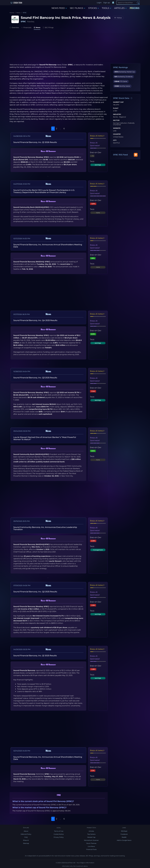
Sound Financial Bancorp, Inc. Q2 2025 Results (35, 592)
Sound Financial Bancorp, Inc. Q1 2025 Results (35, 656)
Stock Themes (91, 843)
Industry (117, 114)
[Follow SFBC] (118, 18)
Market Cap (118, 102)
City (115, 140)
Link (115, 131)
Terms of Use (59, 831)
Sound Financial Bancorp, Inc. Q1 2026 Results (35, 142)
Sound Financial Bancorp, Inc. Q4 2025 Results (35, 320)
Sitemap (26, 843)
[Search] (128, 3)
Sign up (107, 3)
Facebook (124, 834)
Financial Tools (91, 849)
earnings (98, 165)
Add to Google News (124, 840)
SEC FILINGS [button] (78, 8)
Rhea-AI (26, 840)
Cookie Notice (59, 834)
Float (116, 108)
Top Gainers (91, 834)
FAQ (26, 837)
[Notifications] (113, 3)
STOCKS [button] (94, 8)
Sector (116, 120)
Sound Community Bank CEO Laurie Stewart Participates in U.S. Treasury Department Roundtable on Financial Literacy (44, 191)
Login (99, 3)
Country (117, 134)
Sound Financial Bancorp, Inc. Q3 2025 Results (35, 378)
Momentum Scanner (91, 840)
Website (117, 128)
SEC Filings (48, 27)
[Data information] (131, 98)
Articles (91, 831)
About (26, 831)
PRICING (135, 8)
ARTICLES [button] (120, 8)
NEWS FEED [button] (59, 8)
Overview (14, 27)
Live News (91, 846)
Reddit (124, 837)
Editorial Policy (26, 834)
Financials (26, 27)
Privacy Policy (59, 837)
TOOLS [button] (107, 8)
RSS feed (124, 831)
